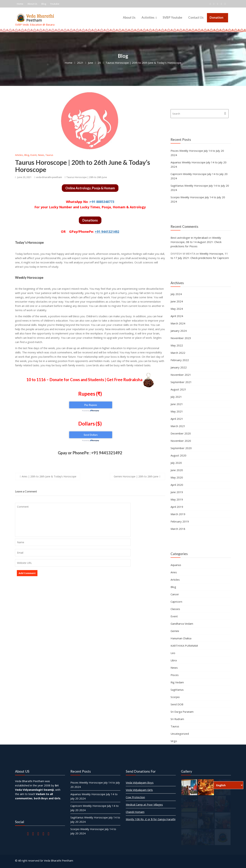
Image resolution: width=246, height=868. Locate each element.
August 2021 (178, 389)
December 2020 (181, 433)
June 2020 (177, 470)
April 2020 (177, 485)
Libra (174, 660)
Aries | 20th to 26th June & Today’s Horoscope (49, 476)
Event (34, 155)
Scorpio (175, 697)
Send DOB (177, 704)
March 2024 (178, 323)
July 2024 (176, 294)
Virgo (174, 741)
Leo (173, 653)
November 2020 (181, 441)
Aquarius (176, 565)
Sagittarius (177, 690)
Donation (216, 17)
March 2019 (178, 514)
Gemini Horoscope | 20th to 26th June (136, 476)
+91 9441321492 (107, 232)
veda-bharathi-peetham (48, 177)
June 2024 (177, 301)
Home (20, 4)
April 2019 (177, 507)
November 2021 (181, 375)
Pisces (175, 675)
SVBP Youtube (172, 17)
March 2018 (178, 529)
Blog (44, 4)
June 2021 (177, 404)
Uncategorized (180, 734)
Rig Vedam (177, 682)
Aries (174, 572)
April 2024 (177, 316)
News (41, 155)
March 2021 (178, 426)
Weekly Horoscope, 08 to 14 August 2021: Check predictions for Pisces (196, 242)
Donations (90, 220)
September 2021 (181, 382)
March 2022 (178, 353)
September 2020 (181, 448)
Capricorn (176, 602)
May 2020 (177, 477)
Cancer (175, 594)
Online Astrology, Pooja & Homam (90, 188)
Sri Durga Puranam (182, 712)
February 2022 (180, 360)
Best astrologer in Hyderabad (189, 238)
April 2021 (177, 419)
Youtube (55, 4)
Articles (19, 155)
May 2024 (177, 309)
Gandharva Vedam (182, 624)
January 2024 (179, 331)
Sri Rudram (177, 719)
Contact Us (196, 17)
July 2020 (176, 463)
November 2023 (181, 338)
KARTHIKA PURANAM (184, 646)
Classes (175, 609)
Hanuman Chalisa (181, 638)
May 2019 (177, 499)
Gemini (175, 631)
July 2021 (176, 397)
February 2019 (180, 521)
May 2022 (177, 345)
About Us (32, 4)
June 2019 (177, 492)
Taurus (49, 155)
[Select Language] (228, 785)
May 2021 (177, 411)
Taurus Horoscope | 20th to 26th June (87, 177)
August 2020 (178, 455)
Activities (148, 17)
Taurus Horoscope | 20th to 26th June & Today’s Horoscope (83, 166)
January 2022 (179, 367)
